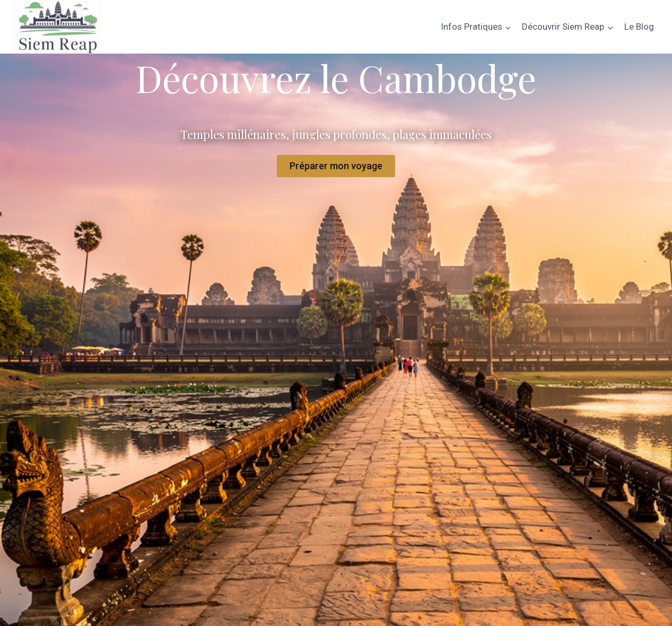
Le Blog (639, 27)
